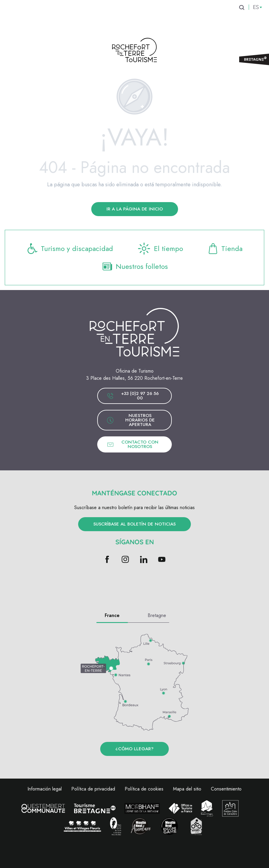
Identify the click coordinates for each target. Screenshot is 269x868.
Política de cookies (144, 789)
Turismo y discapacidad (70, 249)
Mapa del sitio (187, 789)
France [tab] (112, 615)
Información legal (45, 789)
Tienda (225, 249)
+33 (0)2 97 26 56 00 (133, 396)
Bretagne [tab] (157, 615)
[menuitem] (31, 18)
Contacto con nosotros (133, 444)
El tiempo (160, 249)
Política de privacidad (93, 789)
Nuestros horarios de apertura (131, 420)
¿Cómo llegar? (134, 749)
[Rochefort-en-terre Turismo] (134, 51)
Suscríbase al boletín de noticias (134, 524)
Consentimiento (226, 789)
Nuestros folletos (135, 266)
